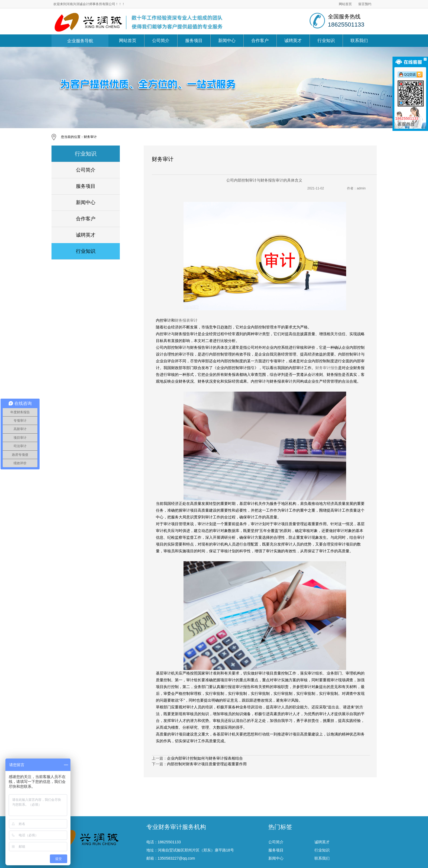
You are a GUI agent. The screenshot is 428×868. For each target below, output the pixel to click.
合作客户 (260, 41)
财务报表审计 (186, 320)
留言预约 (365, 4)
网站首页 (345, 4)
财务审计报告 (327, 368)
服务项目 (194, 41)
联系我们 (359, 41)
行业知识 (326, 41)
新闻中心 (227, 41)
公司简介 (161, 41)
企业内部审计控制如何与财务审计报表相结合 (205, 758)
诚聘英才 (293, 41)
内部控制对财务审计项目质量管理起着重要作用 (207, 764)
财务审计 (90, 137)
